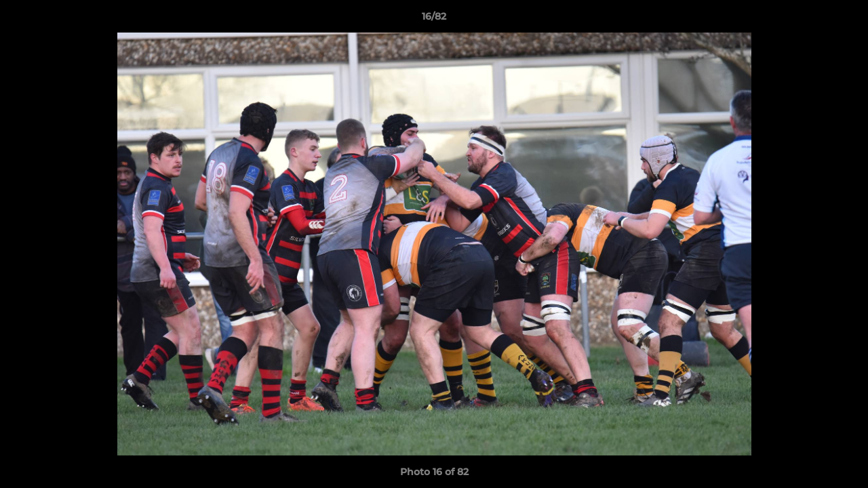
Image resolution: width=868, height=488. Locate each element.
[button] (844, 20)
